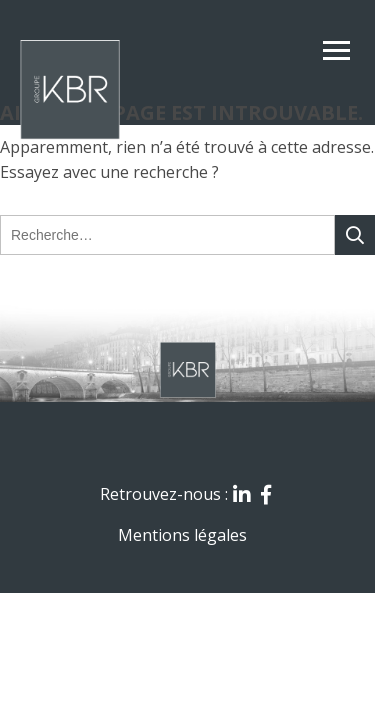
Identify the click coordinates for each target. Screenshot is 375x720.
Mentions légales (182, 535)
